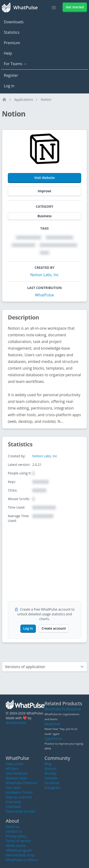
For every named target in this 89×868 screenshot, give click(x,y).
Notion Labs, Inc (45, 275)
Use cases (13, 788)
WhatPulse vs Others (22, 860)
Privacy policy (16, 836)
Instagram (52, 788)
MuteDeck (52, 724)
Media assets (16, 846)
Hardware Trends (19, 792)
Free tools (13, 802)
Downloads (14, 22)
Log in (9, 86)
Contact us (14, 831)
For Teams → (15, 64)
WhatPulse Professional (63, 709)
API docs (12, 769)
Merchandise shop (20, 855)
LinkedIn (51, 778)
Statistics (12, 32)
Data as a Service (19, 797)
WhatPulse (44, 295)
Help (8, 53)
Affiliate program (19, 850)
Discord (51, 769)
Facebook (52, 783)
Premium (12, 43)
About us (13, 827)
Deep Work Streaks (20, 811)
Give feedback (17, 773)
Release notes (16, 778)
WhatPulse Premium (21, 783)
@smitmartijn (16, 723)
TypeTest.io (53, 739)
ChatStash (14, 807)
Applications (24, 99)
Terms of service (18, 841)
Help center (15, 764)
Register (11, 75)
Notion (46, 99)
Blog (48, 764)
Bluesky (51, 773)
